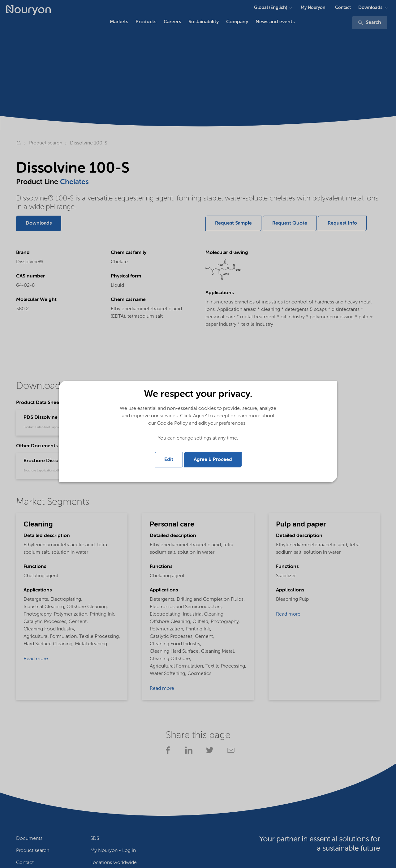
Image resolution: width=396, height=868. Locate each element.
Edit (169, 460)
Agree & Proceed (213, 460)
